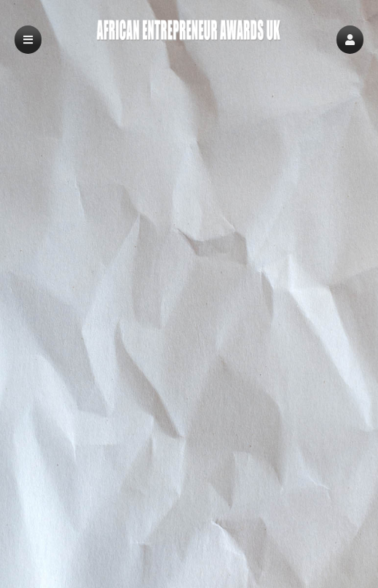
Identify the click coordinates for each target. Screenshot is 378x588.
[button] (350, 40)
